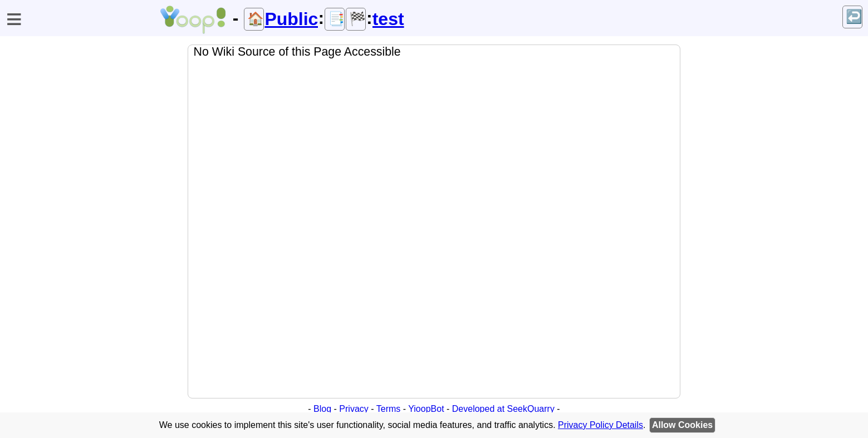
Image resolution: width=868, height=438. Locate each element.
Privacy (354, 409)
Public (291, 19)
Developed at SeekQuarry (503, 409)
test (388, 19)
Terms (389, 409)
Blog (322, 409)
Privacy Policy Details (600, 425)
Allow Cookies (682, 425)
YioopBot (426, 409)
